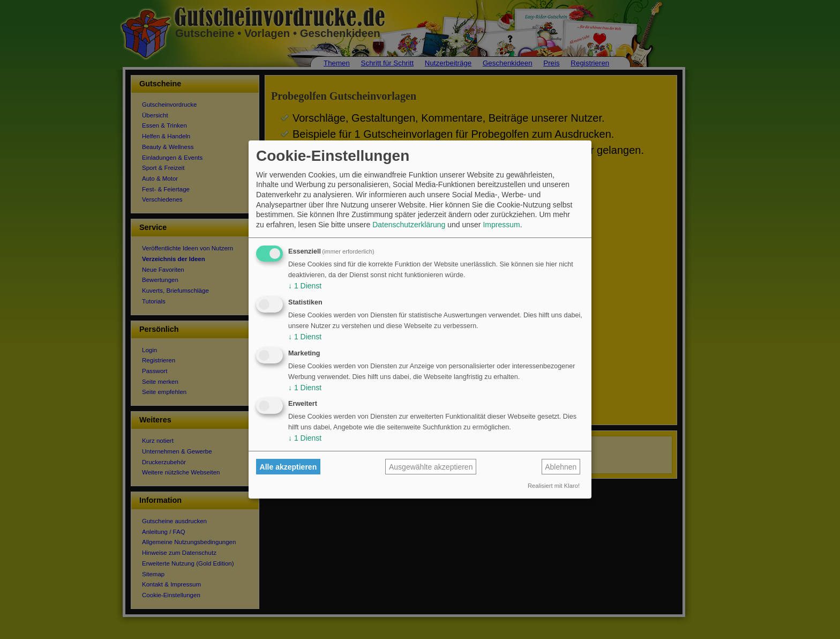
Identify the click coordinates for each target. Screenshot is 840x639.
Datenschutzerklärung (409, 225)
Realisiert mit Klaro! (554, 486)
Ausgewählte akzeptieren (431, 467)
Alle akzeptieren (288, 467)
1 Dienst (305, 286)
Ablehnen (561, 467)
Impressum (501, 225)
